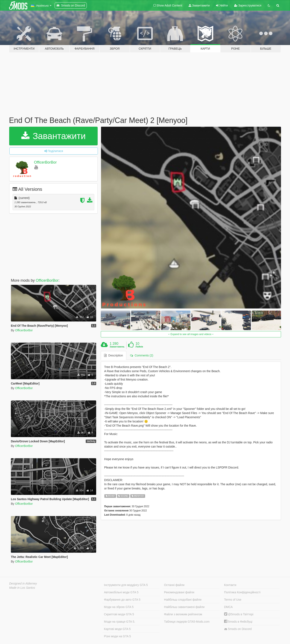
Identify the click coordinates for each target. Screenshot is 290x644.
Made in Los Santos (22, 588)
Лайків (139, 347)
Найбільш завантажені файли (184, 607)
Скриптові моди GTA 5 (119, 614)
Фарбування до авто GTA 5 (122, 600)
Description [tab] (114, 355)
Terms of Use (233, 600)
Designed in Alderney (23, 583)
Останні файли (174, 585)
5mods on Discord (238, 629)
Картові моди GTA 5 (117, 629)
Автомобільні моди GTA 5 (121, 592)
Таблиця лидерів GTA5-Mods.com (187, 622)
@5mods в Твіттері (239, 614)
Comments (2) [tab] (142, 355)
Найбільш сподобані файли (183, 600)
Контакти (230, 585)
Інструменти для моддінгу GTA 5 (126, 585)
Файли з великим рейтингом (183, 614)
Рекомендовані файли (179, 592)
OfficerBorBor (45, 162)
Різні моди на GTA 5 (117, 636)
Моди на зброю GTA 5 (119, 607)
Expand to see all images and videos (191, 334)
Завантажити (199, 5)
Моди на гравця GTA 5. (119, 622)
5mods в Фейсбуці (238, 622)
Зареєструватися (248, 5)
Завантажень (117, 347)
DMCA (228, 607)
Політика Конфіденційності (242, 592)
